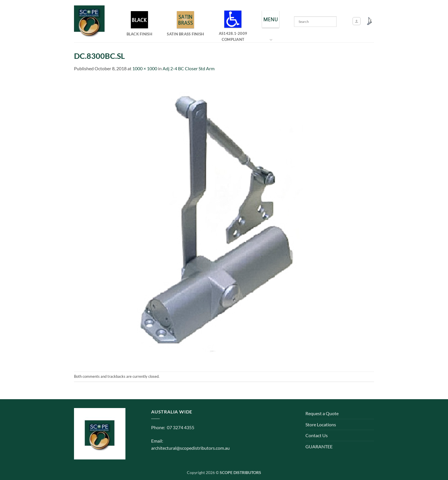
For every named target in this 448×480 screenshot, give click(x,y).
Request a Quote (322, 413)
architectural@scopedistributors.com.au (190, 448)
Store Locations (321, 424)
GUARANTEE (319, 446)
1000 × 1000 (145, 68)
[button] (357, 21)
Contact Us (317, 435)
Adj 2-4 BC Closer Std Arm (189, 68)
